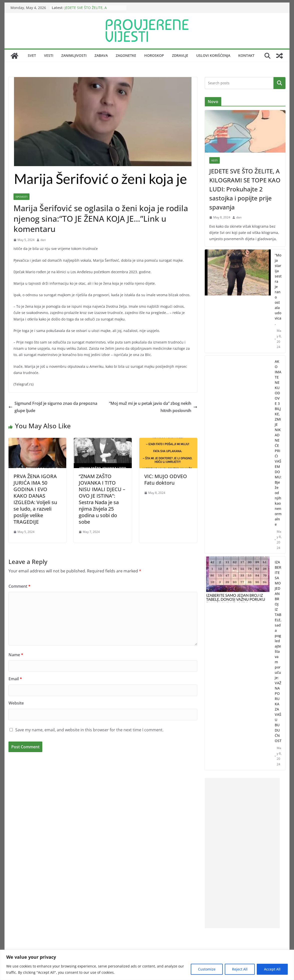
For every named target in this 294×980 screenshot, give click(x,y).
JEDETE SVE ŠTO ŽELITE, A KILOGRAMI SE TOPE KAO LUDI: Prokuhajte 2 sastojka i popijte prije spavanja (245, 189)
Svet (32, 55)
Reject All (240, 969)
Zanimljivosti (74, 55)
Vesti (49, 55)
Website (16, 703)
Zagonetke (126, 55)
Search (279, 83)
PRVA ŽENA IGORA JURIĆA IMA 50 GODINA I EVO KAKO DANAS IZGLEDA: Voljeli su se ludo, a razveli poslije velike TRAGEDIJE (35, 499)
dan (43, 240)
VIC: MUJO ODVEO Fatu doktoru (166, 479)
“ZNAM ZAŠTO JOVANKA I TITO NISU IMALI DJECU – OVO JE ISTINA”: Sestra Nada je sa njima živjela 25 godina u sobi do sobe (102, 499)
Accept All (272, 969)
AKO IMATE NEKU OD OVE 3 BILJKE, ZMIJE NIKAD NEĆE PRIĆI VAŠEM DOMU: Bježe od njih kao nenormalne (278, 443)
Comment (19, 586)
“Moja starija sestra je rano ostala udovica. (278, 289)
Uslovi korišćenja (213, 55)
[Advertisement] (242, 853)
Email (15, 679)
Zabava (101, 55)
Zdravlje (180, 55)
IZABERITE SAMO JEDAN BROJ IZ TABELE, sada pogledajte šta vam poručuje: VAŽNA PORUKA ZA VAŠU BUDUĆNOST (278, 651)
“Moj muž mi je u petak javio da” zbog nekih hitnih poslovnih (153, 407)
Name (16, 655)
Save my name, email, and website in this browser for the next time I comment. (89, 730)
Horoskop (154, 55)
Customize (207, 969)
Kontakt (246, 55)
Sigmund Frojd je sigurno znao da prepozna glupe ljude (53, 407)
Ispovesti (21, 197)
